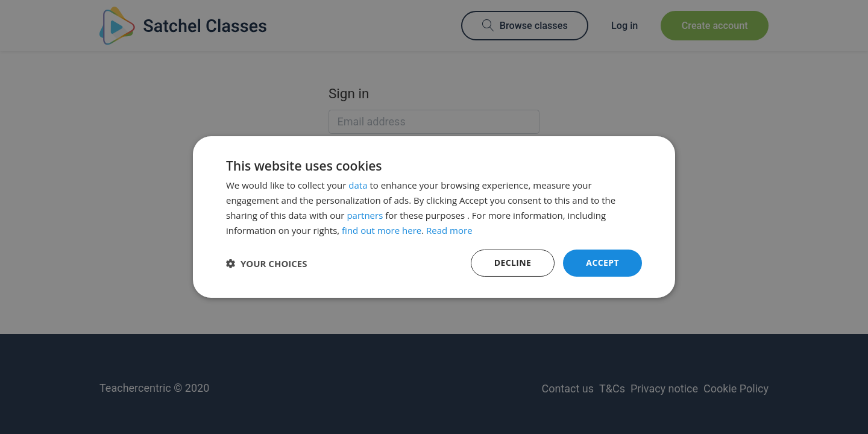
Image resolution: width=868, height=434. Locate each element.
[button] (267, 263)
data (358, 185)
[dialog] (434, 217)
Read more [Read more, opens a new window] (449, 230)
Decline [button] (513, 263)
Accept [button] (602, 263)
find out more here (382, 230)
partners (365, 215)
